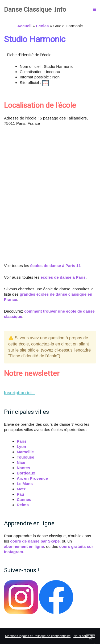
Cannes (24, 499)
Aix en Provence (32, 478)
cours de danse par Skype (35, 541)
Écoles (42, 26)
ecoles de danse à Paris (63, 277)
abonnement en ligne (24, 546)
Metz (21, 489)
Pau (20, 494)
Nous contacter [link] (84, 636)
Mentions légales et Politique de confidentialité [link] (38, 636)
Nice (21, 462)
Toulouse (26, 457)
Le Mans (25, 484)
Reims (23, 505)
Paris (22, 441)
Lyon (21, 447)
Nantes (23, 468)
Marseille (25, 452)
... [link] (20, 393)
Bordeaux (26, 473)
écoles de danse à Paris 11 (55, 266)
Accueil (24, 26)
